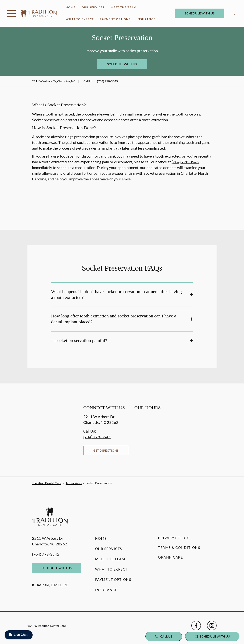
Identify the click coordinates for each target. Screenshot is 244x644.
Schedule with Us (200, 13)
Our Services (93, 7)
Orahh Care (170, 557)
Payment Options (115, 19)
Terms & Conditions (179, 548)
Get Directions (106, 450)
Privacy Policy (173, 538)
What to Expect (80, 19)
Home (71, 7)
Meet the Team (124, 7)
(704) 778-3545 (107, 81)
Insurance (146, 19)
